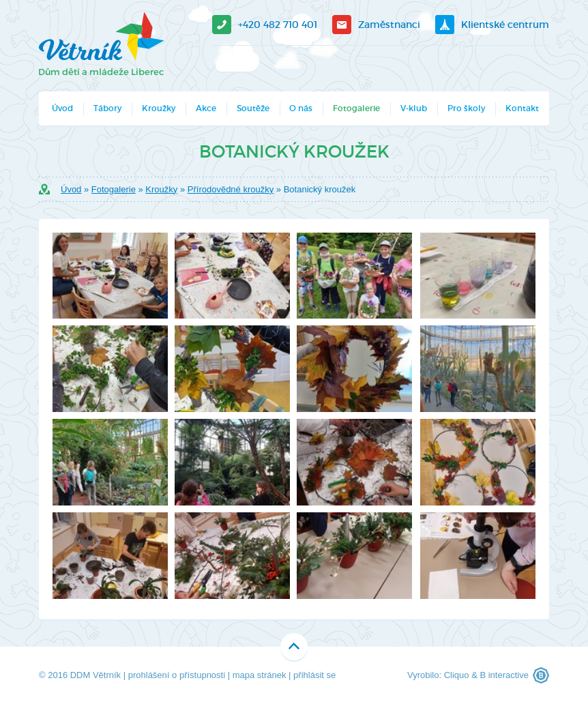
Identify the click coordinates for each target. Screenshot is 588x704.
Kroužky (159, 108)
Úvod (62, 108)
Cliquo (457, 675)
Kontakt (522, 108)
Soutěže (253, 108)
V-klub (414, 108)
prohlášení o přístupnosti (177, 675)
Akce (206, 108)
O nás (301, 108)
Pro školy (466, 108)
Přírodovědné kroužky (231, 189)
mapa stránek (260, 675)
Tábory (107, 108)
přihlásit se (314, 675)
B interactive (504, 675)
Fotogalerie (356, 108)
